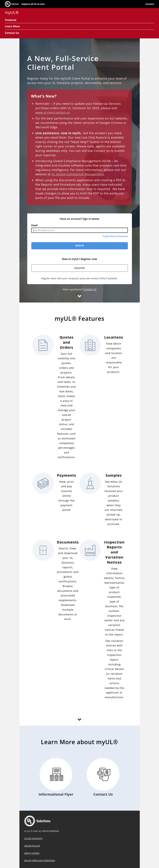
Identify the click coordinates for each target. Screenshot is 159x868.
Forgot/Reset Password (115, 236)
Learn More (12, 26)
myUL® (12, 12)
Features (11, 20)
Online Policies (32, 846)
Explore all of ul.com (33, 4)
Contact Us (12, 33)
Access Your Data (33, 839)
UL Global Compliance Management (78, 174)
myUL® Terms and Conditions (40, 861)
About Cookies (32, 853)
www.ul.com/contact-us (53, 112)
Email (34, 225)
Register (80, 268)
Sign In (79, 246)
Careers (150, 4)
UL (37, 821)
